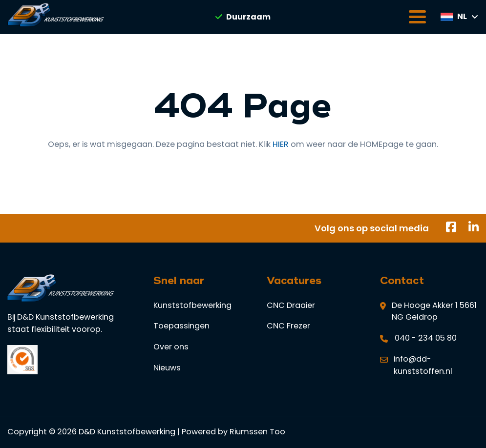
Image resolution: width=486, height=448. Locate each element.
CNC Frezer (288, 326)
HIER (281, 144)
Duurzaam (243, 17)
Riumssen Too (257, 432)
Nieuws (167, 368)
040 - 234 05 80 (426, 338)
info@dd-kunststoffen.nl (423, 365)
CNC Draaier (291, 305)
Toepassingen (181, 326)
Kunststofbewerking (192, 305)
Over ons (171, 347)
